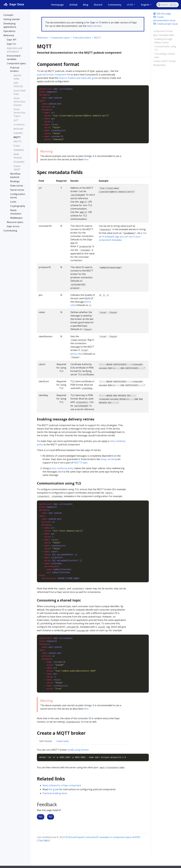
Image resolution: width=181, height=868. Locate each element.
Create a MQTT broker (165, 61)
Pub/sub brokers (82, 38)
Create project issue (165, 24)
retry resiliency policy (62, 468)
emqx (104, 459)
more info (76, 354)
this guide (54, 789)
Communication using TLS (165, 48)
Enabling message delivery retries (163, 41)
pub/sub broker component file (54, 75)
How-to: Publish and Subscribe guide (78, 78)
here (86, 159)
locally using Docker (78, 750)
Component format (163, 31)
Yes (41, 817)
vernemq (112, 459)
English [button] (145, 5)
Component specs (60, 38)
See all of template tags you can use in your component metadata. (123, 236)
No (51, 817)
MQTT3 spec (81, 463)
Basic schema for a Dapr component (62, 785)
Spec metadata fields (164, 35)
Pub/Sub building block (55, 793)
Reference (42, 38)
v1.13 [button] (130, 5)
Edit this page (162, 14)
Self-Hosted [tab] (46, 741)
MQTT (98, 38)
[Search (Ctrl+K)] (168, 5)
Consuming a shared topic (165, 55)
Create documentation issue (164, 19)
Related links (159, 65)
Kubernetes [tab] (63, 741)
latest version (94, 26)
